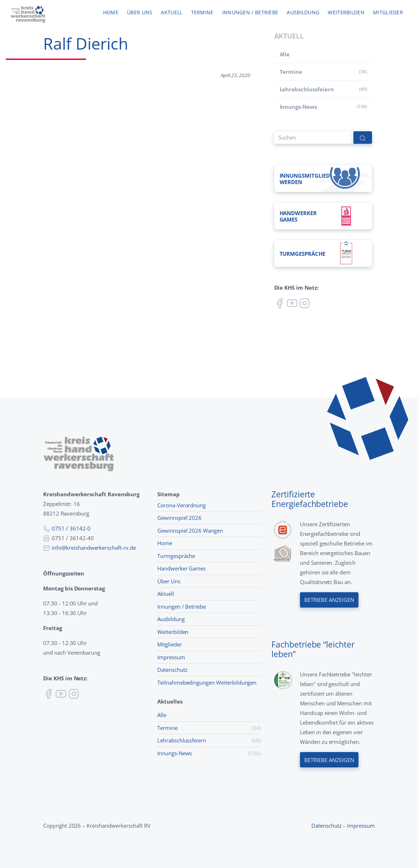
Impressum (171, 657)
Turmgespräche (176, 556)
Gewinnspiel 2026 (179, 518)
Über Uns (169, 581)
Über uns (140, 13)
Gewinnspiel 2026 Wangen (190, 531)
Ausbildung (303, 13)
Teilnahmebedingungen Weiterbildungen (207, 682)
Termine (202, 13)
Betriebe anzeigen (329, 600)
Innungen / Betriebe (250, 13)
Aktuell (172, 13)
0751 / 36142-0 (71, 528)
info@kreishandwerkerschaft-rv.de (94, 548)
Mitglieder (388, 13)
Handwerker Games (182, 568)
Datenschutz (172, 670)
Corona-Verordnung (182, 505)
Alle (285, 54)
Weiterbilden (346, 13)
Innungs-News (298, 107)
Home (111, 13)
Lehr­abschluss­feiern (307, 89)
